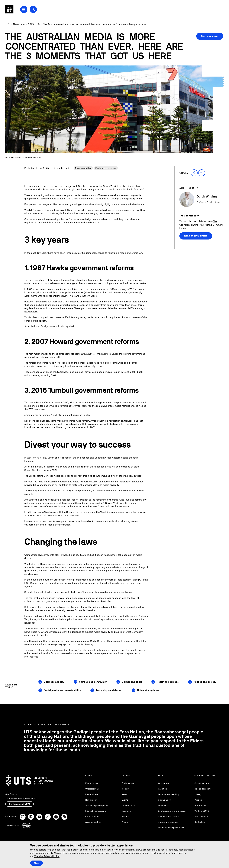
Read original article (196, 236)
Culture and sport (132, 682)
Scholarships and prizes (97, 805)
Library (198, 794)
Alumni (125, 822)
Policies (198, 800)
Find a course (92, 783)
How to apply (91, 800)
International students (96, 811)
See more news (210, 36)
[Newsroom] (19, 24)
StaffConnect (201, 805)
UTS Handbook (201, 816)
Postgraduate (92, 794)
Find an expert (128, 783)
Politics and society (205, 682)
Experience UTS (129, 805)
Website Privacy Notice (47, 856)
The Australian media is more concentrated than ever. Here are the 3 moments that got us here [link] (94, 24)
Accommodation (93, 822)
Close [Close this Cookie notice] (36, 863)
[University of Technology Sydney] (8, 24)
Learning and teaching (169, 794)
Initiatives (163, 805)
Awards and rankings (168, 822)
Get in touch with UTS (20, 804)
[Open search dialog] (40, 11)
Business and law (83, 168)
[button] (194, 173)
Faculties (162, 789)
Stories (125, 816)
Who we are (164, 783)
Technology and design (109, 690)
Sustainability (165, 800)
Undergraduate (93, 789)
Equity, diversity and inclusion (172, 811)
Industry (125, 789)
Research (126, 811)
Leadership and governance (171, 827)
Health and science (168, 682)
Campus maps (92, 816)
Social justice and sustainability (62, 690)
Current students (202, 783)
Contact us (200, 822)
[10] (38, 24)
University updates (148, 690)
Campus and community (93, 682)
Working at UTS (202, 811)
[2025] (31, 24)
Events (125, 800)
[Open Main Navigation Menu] (30, 11)
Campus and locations (169, 816)
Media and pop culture (106, 168)
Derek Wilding (207, 196)
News (124, 794)
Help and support (202, 789)
